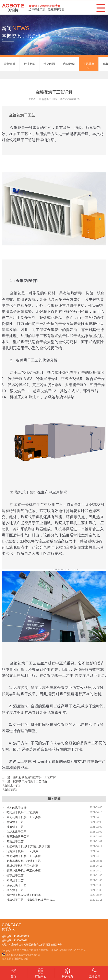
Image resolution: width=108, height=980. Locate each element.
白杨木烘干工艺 (16, 832)
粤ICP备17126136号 (75, 950)
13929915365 (21, 936)
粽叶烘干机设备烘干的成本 (24, 895)
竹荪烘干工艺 (15, 875)
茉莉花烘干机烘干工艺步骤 (24, 817)
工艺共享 (89, 64)
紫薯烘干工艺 (15, 841)
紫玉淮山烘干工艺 (18, 837)
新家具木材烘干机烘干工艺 (24, 861)
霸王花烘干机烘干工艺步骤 (24, 871)
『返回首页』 (10, 789)
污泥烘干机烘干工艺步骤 (22, 851)
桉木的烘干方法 (16, 807)
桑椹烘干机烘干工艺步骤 (22, 866)
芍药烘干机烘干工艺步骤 (22, 812)
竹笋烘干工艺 (15, 822)
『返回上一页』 (12, 785)
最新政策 (10, 64)
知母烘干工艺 (15, 880)
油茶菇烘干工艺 (16, 885)
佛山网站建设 (21, 959)
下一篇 (24, 781)
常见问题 (49, 64)
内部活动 (69, 64)
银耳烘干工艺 (15, 890)
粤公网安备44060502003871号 (23, 955)
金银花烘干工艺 (22, 115)
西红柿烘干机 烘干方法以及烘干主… (30, 846)
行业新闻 (29, 64)
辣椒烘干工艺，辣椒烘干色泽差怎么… (31, 900)
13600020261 (21, 941)
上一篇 (29, 777)
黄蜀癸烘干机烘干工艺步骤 (24, 856)
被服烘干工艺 (15, 827)
